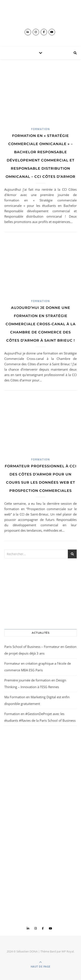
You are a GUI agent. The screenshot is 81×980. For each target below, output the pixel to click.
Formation (40, 129)
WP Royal (68, 951)
